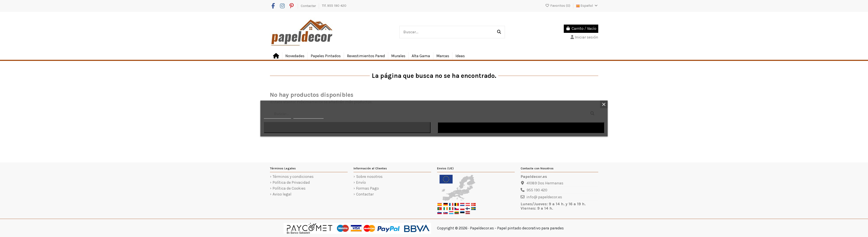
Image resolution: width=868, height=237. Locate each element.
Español (587, 6)
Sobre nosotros (369, 177)
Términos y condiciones (293, 177)
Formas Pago (367, 189)
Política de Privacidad (291, 183)
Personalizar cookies (308, 117)
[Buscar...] (499, 32)
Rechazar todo (347, 128)
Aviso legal (282, 194)
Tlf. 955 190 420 (334, 6)
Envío (361, 183)
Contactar (309, 6)
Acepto (521, 128)
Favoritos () (558, 6)
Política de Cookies (289, 189)
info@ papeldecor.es (544, 197)
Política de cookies (277, 117)
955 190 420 (537, 190)
